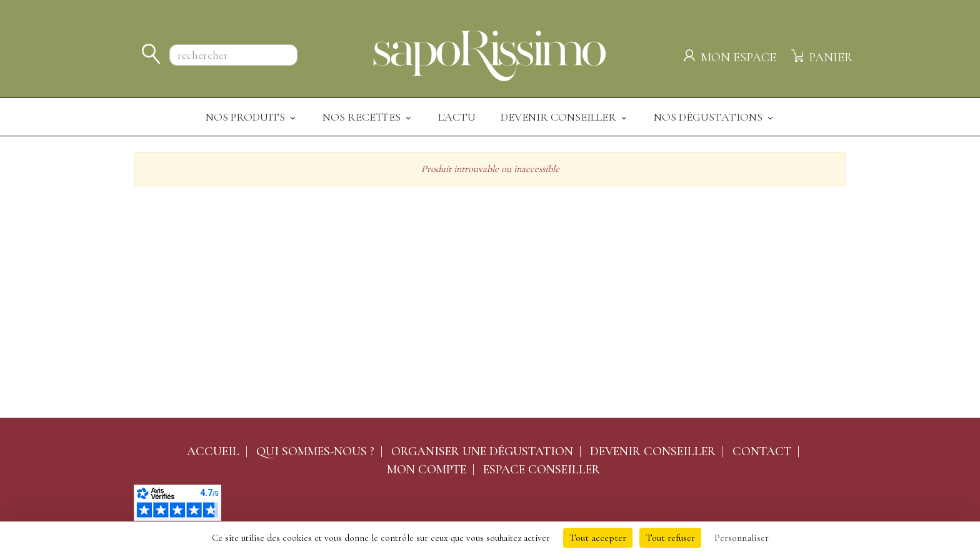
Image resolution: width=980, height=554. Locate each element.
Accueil (213, 451)
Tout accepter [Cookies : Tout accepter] (598, 538)
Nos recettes (368, 117)
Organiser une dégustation (482, 451)
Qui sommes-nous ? (315, 451)
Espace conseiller (542, 470)
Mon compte (427, 470)
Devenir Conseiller (565, 117)
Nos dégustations (714, 117)
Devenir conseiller (653, 451)
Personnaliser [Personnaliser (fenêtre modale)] (742, 538)
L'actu (457, 117)
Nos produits (252, 117)
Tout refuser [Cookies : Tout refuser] (670, 538)
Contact (762, 451)
